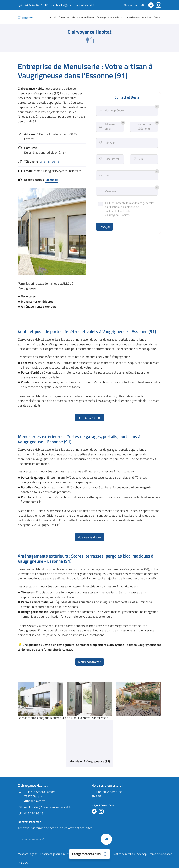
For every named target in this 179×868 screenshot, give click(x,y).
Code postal (109, 160)
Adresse (107, 144)
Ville (139, 160)
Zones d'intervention (157, 854)
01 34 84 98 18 (50, 162)
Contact (158, 17)
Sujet (105, 176)
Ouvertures (64, 17)
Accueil (53, 17)
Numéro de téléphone (142, 127)
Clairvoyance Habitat (32, 88)
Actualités (147, 17)
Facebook (51, 180)
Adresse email (107, 127)
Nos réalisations (132, 17)
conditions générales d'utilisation (125, 206)
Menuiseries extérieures (83, 17)
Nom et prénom (112, 111)
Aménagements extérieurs (109, 17)
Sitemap (139, 854)
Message (108, 192)
